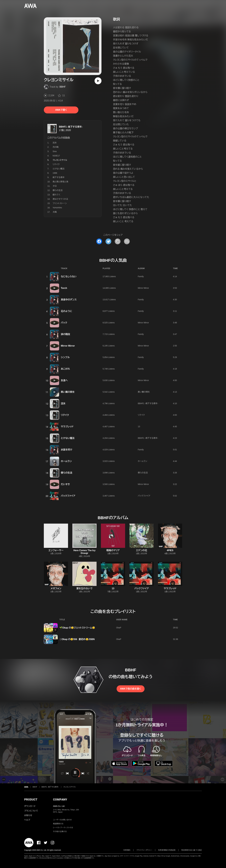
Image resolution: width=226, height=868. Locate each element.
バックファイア (68, 496)
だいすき (65, 484)
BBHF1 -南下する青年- (71, 127)
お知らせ (28, 815)
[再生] (98, 81)
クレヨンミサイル (69, 787)
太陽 (55, 212)
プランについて (31, 811)
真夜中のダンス (69, 300)
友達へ (64, 380)
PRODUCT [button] (31, 799)
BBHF (63, 87)
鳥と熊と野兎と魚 (60, 182)
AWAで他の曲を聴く (131, 689)
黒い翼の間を (68, 392)
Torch (64, 288)
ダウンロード (30, 806)
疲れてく (56, 195)
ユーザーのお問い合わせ (62, 820)
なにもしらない (69, 277)
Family (141, 276)
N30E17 (56, 156)
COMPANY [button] (60, 799)
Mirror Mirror (143, 288)
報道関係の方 (58, 824)
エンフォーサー (56, 550)
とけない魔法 (59, 169)
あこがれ (65, 369)
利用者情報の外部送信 (167, 850)
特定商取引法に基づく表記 (192, 850)
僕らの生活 (58, 190)
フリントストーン (60, 203)
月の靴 (56, 147)
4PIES (170, 550)
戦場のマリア (113, 550)
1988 (55, 173)
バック (64, 323)
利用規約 (127, 850)
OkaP (119, 628)
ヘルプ (27, 820)
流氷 (55, 143)
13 (139, 426)
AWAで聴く (61, 110)
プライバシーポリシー (144, 850)
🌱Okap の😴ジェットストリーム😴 (77, 628)
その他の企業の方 (60, 831)
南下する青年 (59, 177)
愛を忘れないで (84, 588)
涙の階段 (65, 334)
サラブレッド (67, 427)
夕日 (55, 186)
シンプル (65, 357)
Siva (55, 151)
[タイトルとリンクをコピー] (118, 241)
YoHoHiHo (57, 208)
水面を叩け (67, 450)
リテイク (56, 164)
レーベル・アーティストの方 (63, 828)
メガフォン (56, 588)
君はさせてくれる (60, 199)
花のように (66, 311)
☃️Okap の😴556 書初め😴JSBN (77, 639)
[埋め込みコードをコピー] (127, 241)
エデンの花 (141, 550)
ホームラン (66, 461)
